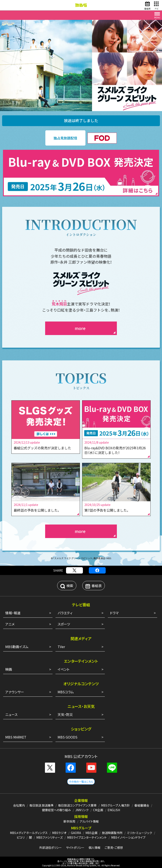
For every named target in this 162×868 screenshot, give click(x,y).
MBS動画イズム (17, 647)
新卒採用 (69, 821)
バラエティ (65, 613)
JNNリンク (82, 810)
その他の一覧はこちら (81, 781)
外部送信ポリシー (51, 848)
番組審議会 (142, 805)
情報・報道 (13, 613)
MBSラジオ (59, 833)
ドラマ (114, 613)
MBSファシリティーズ (49, 837)
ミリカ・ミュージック (140, 833)
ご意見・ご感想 (114, 848)
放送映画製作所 (112, 833)
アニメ (10, 624)
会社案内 (19, 805)
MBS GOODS (67, 737)
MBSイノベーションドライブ (128, 837)
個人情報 (94, 848)
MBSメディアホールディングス (29, 833)
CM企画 (98, 810)
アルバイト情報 (89, 821)
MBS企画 (91, 833)
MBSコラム (66, 692)
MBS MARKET (16, 737)
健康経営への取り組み (56, 810)
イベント (63, 669)
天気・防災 (65, 714)
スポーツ (64, 624)
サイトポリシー (75, 848)
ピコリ (21, 837)
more (80, 328)
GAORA (76, 833)
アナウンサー (15, 692)
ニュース (11, 714)
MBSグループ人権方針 (115, 805)
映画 (9, 669)
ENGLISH (114, 810)
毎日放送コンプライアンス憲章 (77, 805)
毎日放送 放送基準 (41, 805)
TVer (61, 647)
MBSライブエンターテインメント (87, 837)
